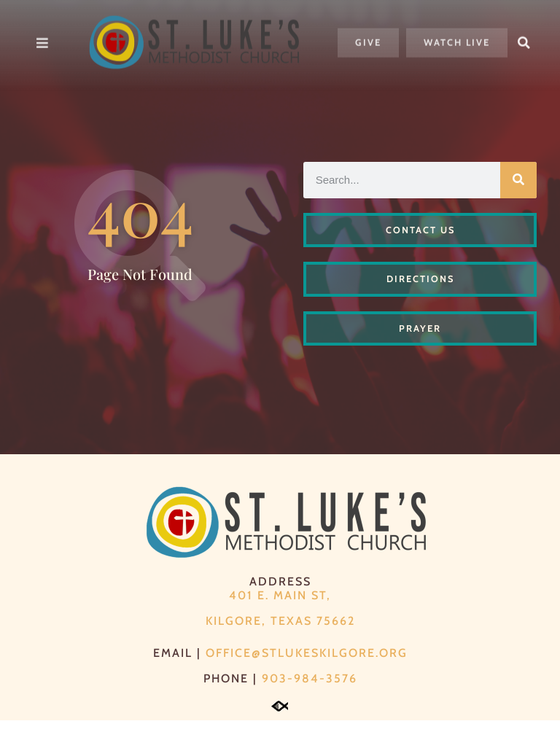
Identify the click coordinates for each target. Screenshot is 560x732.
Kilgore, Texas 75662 (280, 632)
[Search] (518, 192)
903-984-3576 (310, 690)
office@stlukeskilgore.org (307, 665)
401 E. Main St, (280, 607)
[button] (524, 34)
